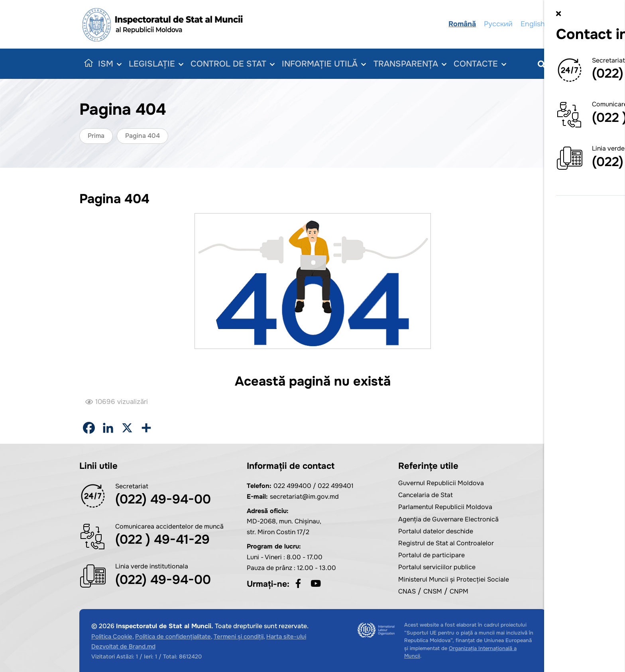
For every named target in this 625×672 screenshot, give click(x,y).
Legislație (157, 64)
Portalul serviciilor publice (437, 567)
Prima (96, 136)
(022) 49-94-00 (163, 499)
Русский (499, 24)
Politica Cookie (112, 637)
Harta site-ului (286, 637)
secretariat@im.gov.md (304, 497)
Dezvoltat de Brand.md (123, 647)
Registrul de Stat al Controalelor (446, 543)
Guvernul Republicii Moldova (441, 483)
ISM (110, 64)
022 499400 (292, 486)
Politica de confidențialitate (173, 637)
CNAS (407, 591)
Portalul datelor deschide (436, 531)
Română (463, 24)
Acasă (87, 64)
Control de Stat (234, 64)
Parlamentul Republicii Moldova (445, 507)
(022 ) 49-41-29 (162, 540)
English (534, 24)
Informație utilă (327, 64)
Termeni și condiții (239, 637)
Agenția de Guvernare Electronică (448, 519)
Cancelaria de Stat (426, 495)
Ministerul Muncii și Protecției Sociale (454, 579)
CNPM (459, 591)
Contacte (486, 64)
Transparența (414, 64)
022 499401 (336, 486)
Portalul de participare (431, 555)
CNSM (433, 591)
